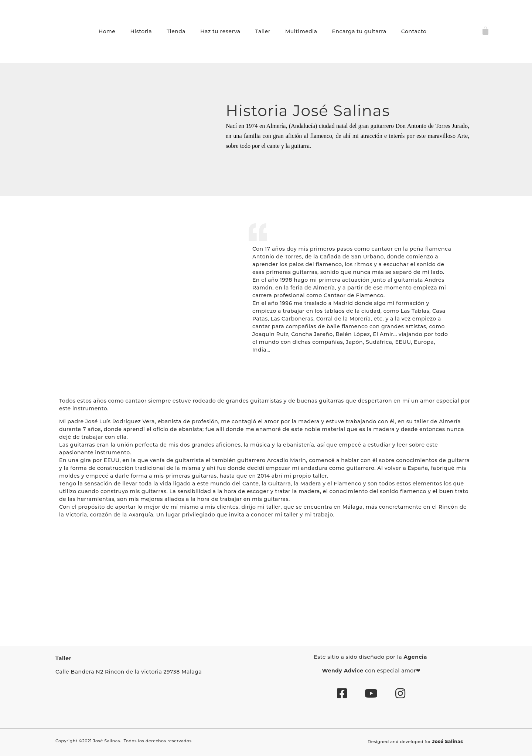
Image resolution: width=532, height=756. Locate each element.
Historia (141, 31)
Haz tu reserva (220, 31)
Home (107, 31)
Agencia (416, 657)
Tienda (176, 31)
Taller (263, 31)
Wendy (332, 671)
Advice (354, 671)
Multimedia (301, 31)
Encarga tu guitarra (359, 31)
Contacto (414, 31)
